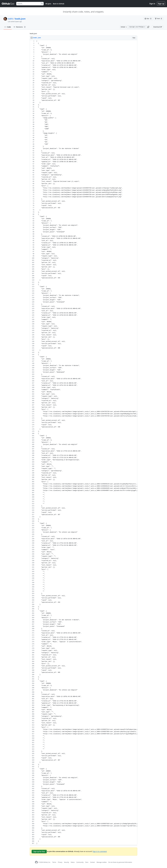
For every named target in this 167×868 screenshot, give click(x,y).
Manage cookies (102, 862)
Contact (92, 862)
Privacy (60, 862)
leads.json (20, 19)
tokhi (11, 19)
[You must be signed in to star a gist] (148, 19)
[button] (148, 27)
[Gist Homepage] (8, 4)
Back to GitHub (59, 4)
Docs (87, 862)
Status (73, 862)
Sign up (161, 4)
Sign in (152, 4)
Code (8, 27)
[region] (83, 442)
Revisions (20, 27)
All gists (48, 4)
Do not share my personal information (120, 862)
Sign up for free (39, 852)
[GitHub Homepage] (36, 862)
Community (80, 862)
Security (67, 862)
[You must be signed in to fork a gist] (159, 19)
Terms (54, 862)
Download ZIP (158, 27)
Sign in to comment (100, 851)
